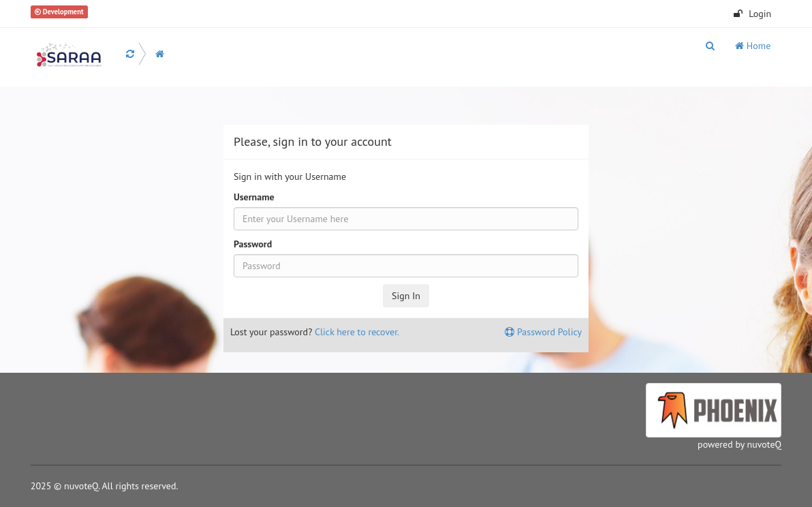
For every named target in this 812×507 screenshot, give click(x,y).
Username (254, 197)
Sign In (406, 296)
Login (753, 14)
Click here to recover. (357, 332)
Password (253, 244)
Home (753, 46)
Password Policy (543, 332)
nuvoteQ (765, 444)
